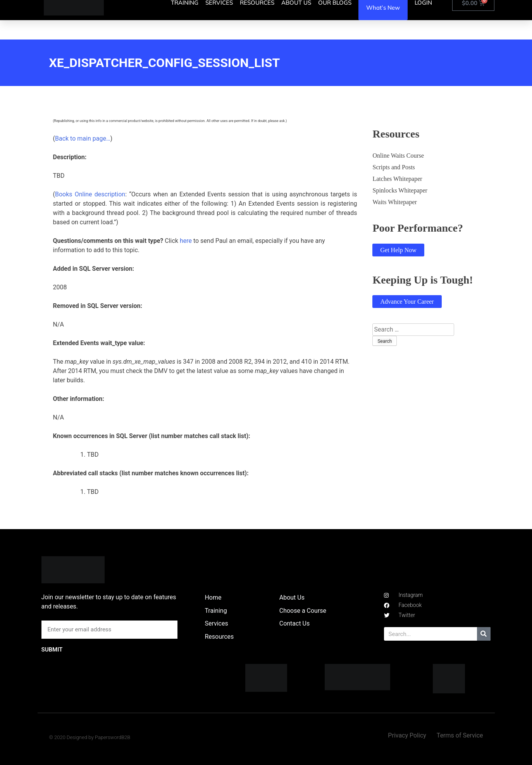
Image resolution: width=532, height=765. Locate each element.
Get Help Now (398, 250)
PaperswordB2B (113, 737)
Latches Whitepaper (397, 179)
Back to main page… (83, 138)
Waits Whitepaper (394, 202)
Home (213, 597)
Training (216, 611)
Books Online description (90, 194)
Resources (219, 637)
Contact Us (295, 623)
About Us (292, 597)
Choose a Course (303, 611)
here (186, 241)
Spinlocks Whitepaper (400, 190)
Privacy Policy (407, 735)
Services (216, 623)
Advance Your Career (407, 302)
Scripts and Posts (393, 167)
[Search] (484, 634)
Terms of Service (460, 735)
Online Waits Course (398, 156)
